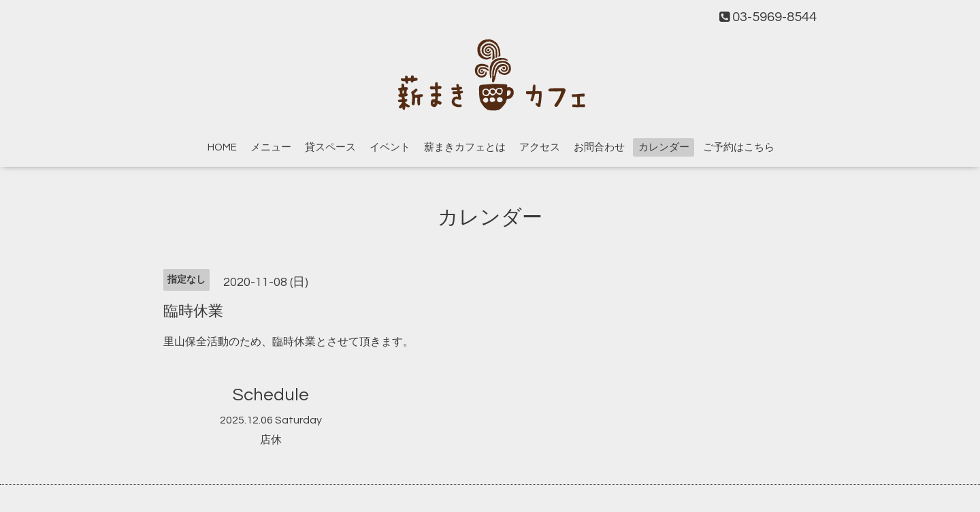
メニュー (271, 147)
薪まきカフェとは (465, 147)
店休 (271, 440)
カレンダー (664, 147)
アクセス (540, 147)
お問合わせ (599, 147)
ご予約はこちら (739, 147)
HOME (222, 147)
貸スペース (330, 147)
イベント (390, 147)
